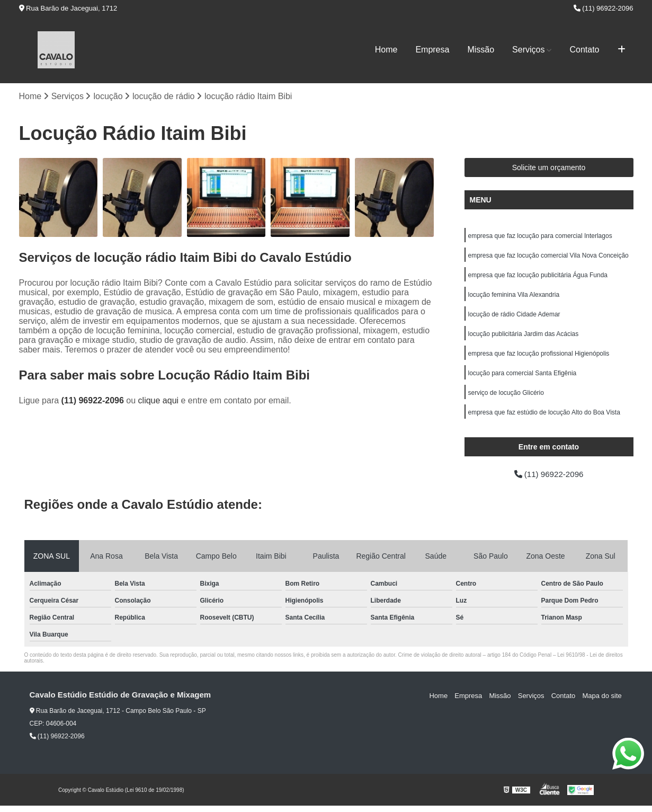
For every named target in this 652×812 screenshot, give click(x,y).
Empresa (432, 50)
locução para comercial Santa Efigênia (523, 377)
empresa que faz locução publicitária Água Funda (538, 277)
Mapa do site (603, 701)
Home (386, 50)
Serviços (528, 50)
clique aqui (159, 401)
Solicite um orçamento (549, 168)
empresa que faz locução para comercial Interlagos (540, 236)
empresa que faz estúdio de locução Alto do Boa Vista (544, 418)
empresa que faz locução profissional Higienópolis (539, 357)
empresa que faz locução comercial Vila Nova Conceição (548, 257)
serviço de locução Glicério (506, 398)
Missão (481, 50)
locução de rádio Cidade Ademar (514, 317)
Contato (584, 50)
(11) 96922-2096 (604, 8)
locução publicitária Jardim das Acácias (524, 337)
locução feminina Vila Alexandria (514, 297)
